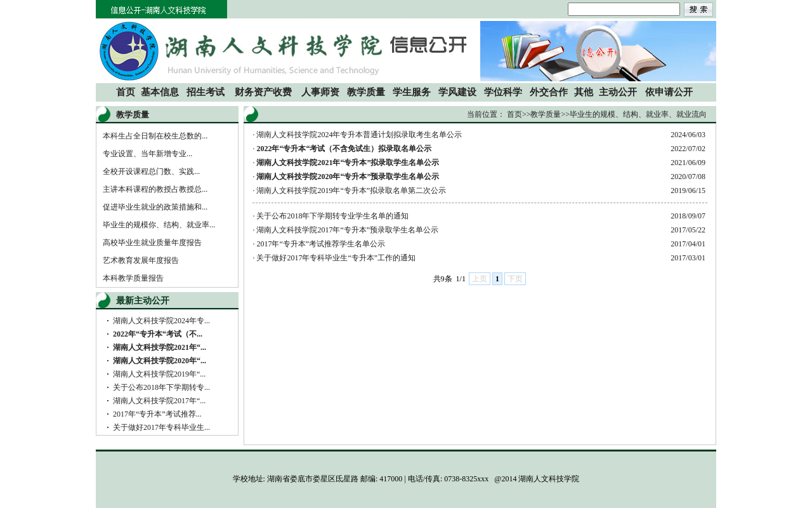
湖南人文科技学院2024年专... (161, 321)
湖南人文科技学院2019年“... (159, 374)
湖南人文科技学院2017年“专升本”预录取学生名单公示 (347, 230)
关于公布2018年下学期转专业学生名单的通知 (332, 216)
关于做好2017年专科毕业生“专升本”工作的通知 (336, 258)
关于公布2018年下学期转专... (161, 387)
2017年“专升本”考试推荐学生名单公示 (321, 244)
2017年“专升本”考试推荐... (157, 414)
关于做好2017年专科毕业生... (161, 427)
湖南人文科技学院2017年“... (159, 401)
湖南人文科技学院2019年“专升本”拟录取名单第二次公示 (351, 190)
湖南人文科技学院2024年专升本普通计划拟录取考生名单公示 (359, 135)
